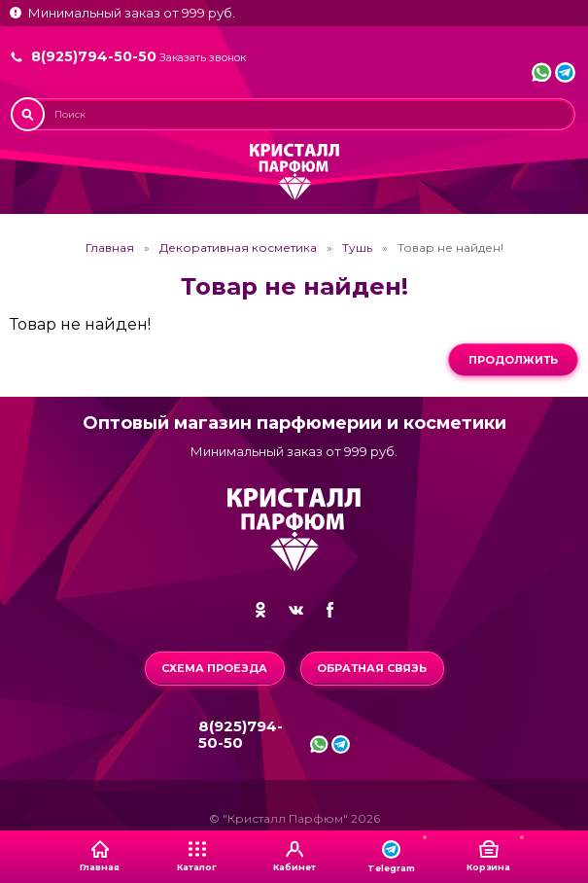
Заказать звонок (203, 58)
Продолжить (513, 360)
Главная (110, 248)
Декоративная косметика (238, 248)
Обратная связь (372, 668)
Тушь (357, 248)
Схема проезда (214, 668)
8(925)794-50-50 (94, 56)
